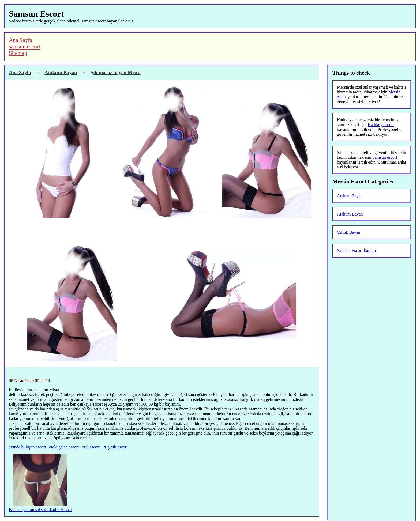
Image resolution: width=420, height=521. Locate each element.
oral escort (91, 447)
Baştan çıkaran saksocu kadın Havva (40, 510)
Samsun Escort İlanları (357, 250)
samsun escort (25, 46)
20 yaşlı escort (115, 447)
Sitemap (18, 53)
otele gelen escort (64, 447)
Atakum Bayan (350, 214)
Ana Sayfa (20, 40)
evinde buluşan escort (27, 447)
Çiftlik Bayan (349, 232)
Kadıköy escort (381, 125)
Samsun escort (385, 157)
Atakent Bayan (350, 196)
